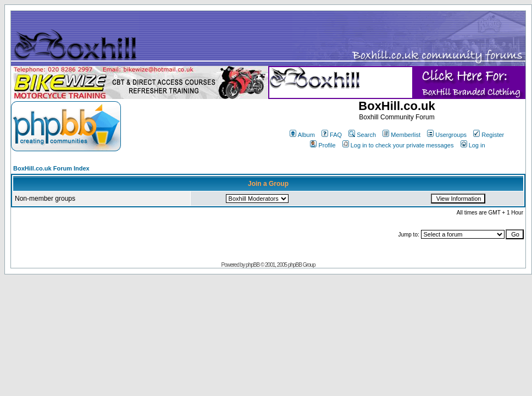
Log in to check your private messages (398, 145)
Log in (473, 145)
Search (362, 135)
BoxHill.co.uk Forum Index (51, 168)
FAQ (332, 135)
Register (489, 135)
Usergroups (447, 135)
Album (302, 135)
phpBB (253, 265)
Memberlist (401, 135)
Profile (323, 145)
